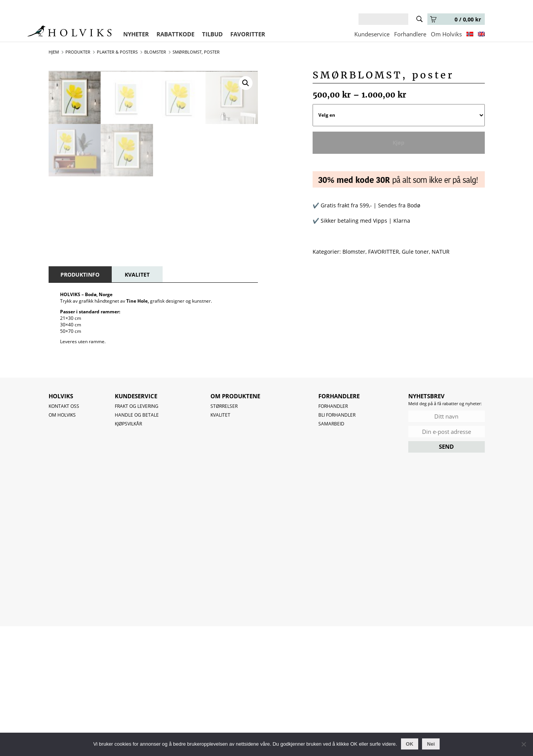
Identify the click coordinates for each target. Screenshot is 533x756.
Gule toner (415, 252)
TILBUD (212, 34)
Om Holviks (446, 34)
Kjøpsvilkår (128, 553)
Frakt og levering (137, 535)
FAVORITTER (248, 34)
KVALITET (137, 404)
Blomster (354, 252)
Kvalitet (220, 544)
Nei (431, 744)
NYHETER (136, 34)
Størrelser (224, 535)
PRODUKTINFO (80, 404)
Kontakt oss (64, 535)
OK (410, 744)
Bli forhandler (337, 544)
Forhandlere (410, 34)
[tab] (80, 404)
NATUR (441, 252)
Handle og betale (137, 544)
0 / (456, 19)
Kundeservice (372, 34)
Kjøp (399, 143)
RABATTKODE (175, 34)
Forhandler (333, 535)
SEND (446, 576)
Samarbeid (331, 553)
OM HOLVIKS (62, 544)
